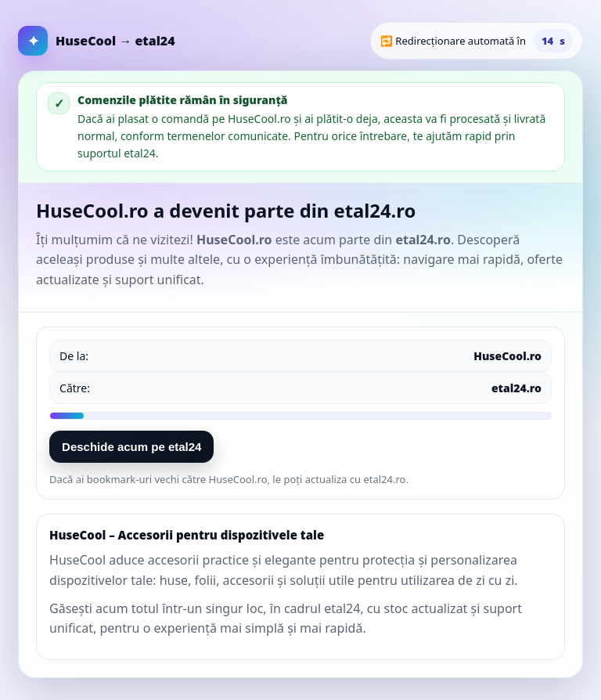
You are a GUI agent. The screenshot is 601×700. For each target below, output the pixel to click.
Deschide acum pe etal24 (131, 447)
